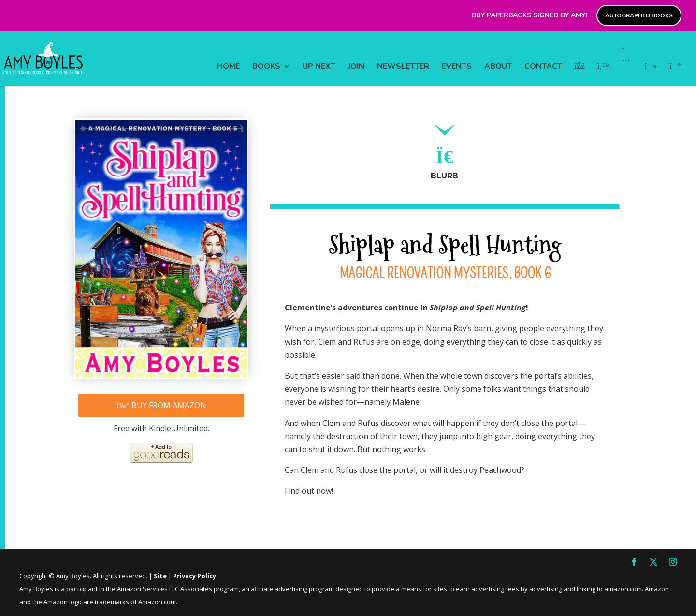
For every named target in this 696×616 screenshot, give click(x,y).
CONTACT (543, 67)
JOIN (356, 67)
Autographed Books (639, 15)
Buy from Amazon (161, 405)
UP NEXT (319, 67)
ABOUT (498, 67)
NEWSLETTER (403, 67)
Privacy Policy (195, 576)
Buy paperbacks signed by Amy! (529, 15)
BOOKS (266, 67)
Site (160, 576)
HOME (228, 67)
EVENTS (457, 67)
